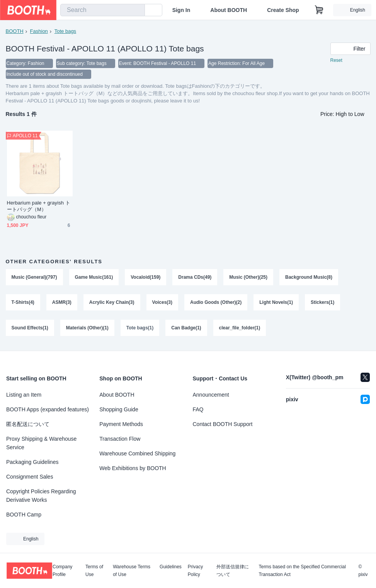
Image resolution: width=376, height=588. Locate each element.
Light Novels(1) (276, 303)
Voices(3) (162, 303)
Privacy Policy (195, 571)
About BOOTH (229, 10)
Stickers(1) (322, 303)
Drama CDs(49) (195, 277)
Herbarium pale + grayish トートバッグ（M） (39, 206)
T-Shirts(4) (23, 303)
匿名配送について (28, 424)
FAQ (198, 409)
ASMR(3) (62, 303)
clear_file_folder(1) (240, 328)
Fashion (39, 31)
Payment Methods (121, 424)
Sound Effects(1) (30, 328)
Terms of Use (94, 571)
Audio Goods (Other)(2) (216, 303)
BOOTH (15, 31)
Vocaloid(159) (145, 277)
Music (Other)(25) (248, 277)
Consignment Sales (30, 477)
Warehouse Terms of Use (132, 571)
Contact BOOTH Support (223, 424)
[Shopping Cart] (319, 10)
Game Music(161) (94, 277)
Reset (336, 60)
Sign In (181, 10)
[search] (137, 10)
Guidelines (171, 567)
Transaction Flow (120, 439)
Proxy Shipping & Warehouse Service (41, 443)
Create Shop (283, 10)
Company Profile (62, 571)
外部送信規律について (233, 571)
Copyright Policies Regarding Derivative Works (41, 496)
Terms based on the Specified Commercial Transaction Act (302, 571)
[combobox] (103, 10)
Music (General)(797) (34, 277)
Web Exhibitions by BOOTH (133, 468)
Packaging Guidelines (32, 462)
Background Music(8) (309, 277)
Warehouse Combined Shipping (137, 453)
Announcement (211, 395)
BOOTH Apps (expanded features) (48, 409)
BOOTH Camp (24, 515)
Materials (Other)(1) (87, 328)
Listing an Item (24, 395)
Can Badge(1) (186, 328)
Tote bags (65, 31)
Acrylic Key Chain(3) (112, 303)
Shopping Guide (119, 409)
